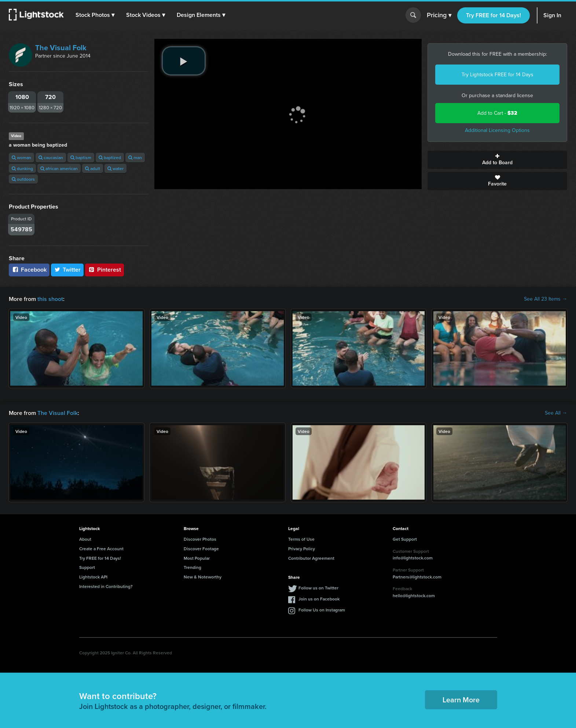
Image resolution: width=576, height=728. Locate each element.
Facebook (29, 270)
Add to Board (497, 160)
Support (87, 567)
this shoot (50, 299)
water (115, 168)
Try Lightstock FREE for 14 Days (498, 75)
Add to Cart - (497, 113)
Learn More (461, 700)
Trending (192, 567)
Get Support (405, 539)
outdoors (23, 179)
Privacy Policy (302, 549)
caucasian (51, 157)
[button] (95, 15)
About (85, 539)
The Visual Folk (61, 48)
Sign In (552, 15)
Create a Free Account (101, 549)
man (135, 157)
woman (21, 157)
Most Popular (197, 558)
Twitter (67, 270)
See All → (556, 413)
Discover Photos (200, 539)
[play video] (184, 61)
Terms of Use (301, 539)
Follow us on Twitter (318, 588)
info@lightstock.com (413, 558)
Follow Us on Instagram (322, 610)
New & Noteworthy (203, 577)
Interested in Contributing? (106, 586)
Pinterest (104, 270)
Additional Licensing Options (497, 130)
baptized (110, 157)
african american (59, 168)
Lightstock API (93, 577)
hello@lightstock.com (414, 595)
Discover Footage (201, 549)
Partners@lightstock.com (417, 577)
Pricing (439, 15)
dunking (22, 168)
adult (93, 168)
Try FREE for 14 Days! (494, 15)
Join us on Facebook (319, 599)
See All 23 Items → (546, 299)
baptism (81, 157)
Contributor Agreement (311, 558)
